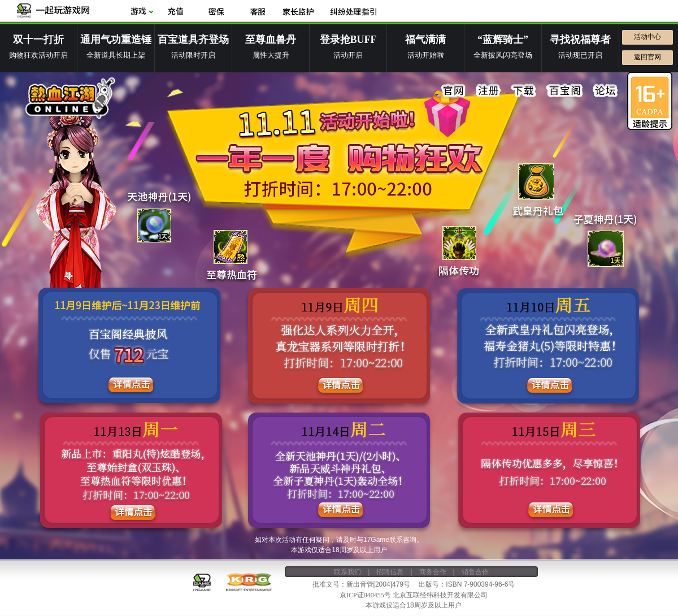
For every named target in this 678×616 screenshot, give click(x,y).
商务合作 (433, 571)
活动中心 (647, 37)
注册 (489, 91)
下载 (524, 91)
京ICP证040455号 (365, 595)
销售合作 (475, 571)
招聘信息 (390, 571)
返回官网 (647, 57)
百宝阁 (564, 91)
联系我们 (347, 571)
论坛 (605, 91)
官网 (454, 91)
